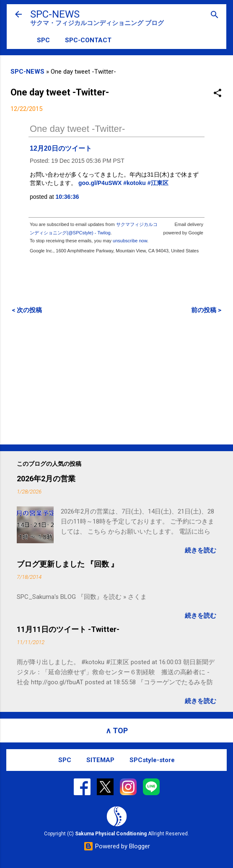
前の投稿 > (206, 310)
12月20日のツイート (61, 148)
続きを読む (201, 550)
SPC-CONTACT (88, 40)
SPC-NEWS (55, 14)
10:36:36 (67, 197)
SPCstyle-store (152, 760)
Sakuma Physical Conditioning (111, 834)
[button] (217, 94)
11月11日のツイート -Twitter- (68, 629)
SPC (43, 40)
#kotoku (135, 183)
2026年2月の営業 (46, 479)
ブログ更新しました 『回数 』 (67, 564)
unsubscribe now (130, 241)
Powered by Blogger (117, 846)
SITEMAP (100, 760)
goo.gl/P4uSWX (100, 183)
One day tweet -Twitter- (77, 129)
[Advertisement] (116, 379)
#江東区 (158, 183)
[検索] (215, 15)
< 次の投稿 (27, 310)
